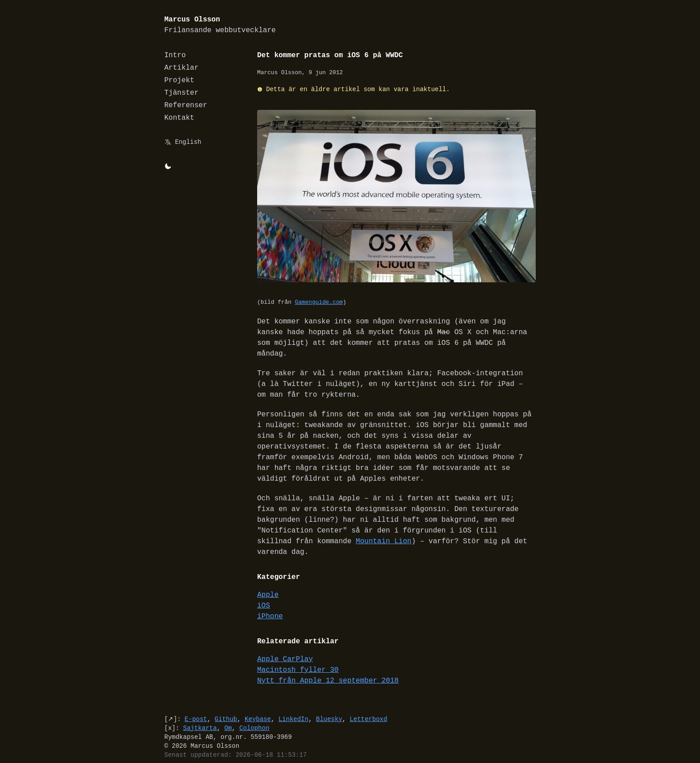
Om (228, 717)
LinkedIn (294, 708)
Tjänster (181, 93)
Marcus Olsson (220, 25)
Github (226, 708)
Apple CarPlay (285, 649)
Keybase (258, 708)
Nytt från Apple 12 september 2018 (328, 670)
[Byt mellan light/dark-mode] (168, 166)
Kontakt (179, 118)
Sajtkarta (200, 717)
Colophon (254, 717)
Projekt (179, 80)
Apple (268, 584)
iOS (264, 595)
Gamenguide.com (319, 302)
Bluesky (329, 708)
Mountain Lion (345, 531)
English (188, 142)
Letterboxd (368, 708)
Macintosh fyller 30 (298, 659)
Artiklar (181, 68)
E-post (196, 708)
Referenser (186, 105)
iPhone (270, 606)
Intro (175, 55)
